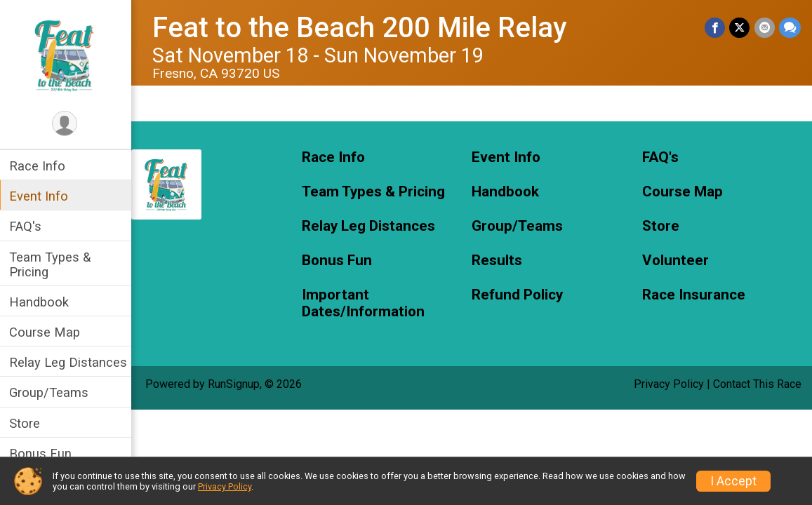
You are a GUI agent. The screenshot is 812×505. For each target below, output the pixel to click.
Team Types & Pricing (52, 264)
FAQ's (27, 226)
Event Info (41, 196)
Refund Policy (519, 295)
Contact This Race (757, 384)
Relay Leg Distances (70, 362)
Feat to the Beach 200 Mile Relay (362, 28)
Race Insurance (694, 295)
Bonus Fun (42, 453)
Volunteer (675, 261)
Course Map (47, 332)
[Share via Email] (765, 28)
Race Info (39, 166)
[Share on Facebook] (716, 28)
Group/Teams (51, 392)
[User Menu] (67, 124)
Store (27, 423)
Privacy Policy (669, 384)
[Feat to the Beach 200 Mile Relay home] (67, 54)
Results (498, 261)
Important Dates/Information (365, 303)
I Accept (733, 481)
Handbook (41, 302)
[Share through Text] (790, 28)
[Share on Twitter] (740, 28)
